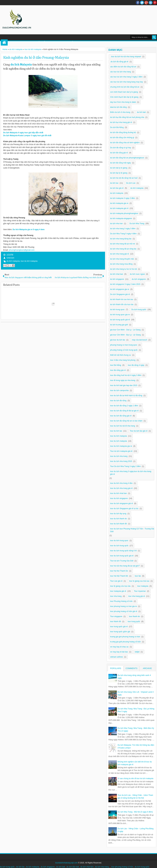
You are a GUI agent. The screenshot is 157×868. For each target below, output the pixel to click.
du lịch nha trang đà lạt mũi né (122, 244)
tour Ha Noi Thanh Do (119, 571)
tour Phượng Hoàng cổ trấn (121, 601)
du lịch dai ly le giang (119, 168)
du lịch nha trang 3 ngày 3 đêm (123, 229)
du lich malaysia (13, 261)
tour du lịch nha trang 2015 (121, 461)
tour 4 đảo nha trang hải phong (123, 360)
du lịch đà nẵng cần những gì (122, 138)
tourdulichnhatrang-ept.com (66, 863)
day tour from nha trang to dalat (123, 102)
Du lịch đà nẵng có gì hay (121, 148)
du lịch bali (61, 867)
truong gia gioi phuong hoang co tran (125, 637)
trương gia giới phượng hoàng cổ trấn (125, 642)
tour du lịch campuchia (119, 390)
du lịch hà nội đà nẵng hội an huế (124, 178)
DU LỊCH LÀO (85, 42)
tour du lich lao (116, 431)
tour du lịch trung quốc (119, 546)
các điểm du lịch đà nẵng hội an (123, 67)
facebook (138, 3)
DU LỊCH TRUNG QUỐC (62, 42)
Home (4, 42)
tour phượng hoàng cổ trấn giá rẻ (124, 611)
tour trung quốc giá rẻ (119, 627)
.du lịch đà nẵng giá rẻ (119, 62)
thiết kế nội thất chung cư (121, 355)
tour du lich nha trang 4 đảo (121, 483)
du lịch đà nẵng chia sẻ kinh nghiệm (125, 143)
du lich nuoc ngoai (137, 274)
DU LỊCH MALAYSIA (105, 42)
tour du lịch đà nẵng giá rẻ (121, 416)
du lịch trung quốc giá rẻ (120, 320)
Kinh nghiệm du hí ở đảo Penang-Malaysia (36, 58)
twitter (142, 3)
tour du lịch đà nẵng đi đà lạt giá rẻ (124, 411)
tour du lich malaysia (29, 261)
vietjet (137, 652)
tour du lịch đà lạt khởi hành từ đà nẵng (126, 396)
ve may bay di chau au (119, 647)
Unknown (10, 258)
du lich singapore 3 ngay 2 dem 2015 (125, 284)
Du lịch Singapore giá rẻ (120, 294)
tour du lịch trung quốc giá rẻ (122, 556)
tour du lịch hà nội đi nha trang (123, 426)
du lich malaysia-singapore (121, 218)
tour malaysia (143, 586)
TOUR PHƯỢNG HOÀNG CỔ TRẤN (28, 42)
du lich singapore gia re (120, 289)
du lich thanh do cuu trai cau (122, 299)
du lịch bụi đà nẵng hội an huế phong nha (127, 117)
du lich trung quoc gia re (120, 315)
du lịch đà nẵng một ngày (120, 163)
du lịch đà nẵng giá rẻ (119, 153)
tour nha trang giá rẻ (137, 596)
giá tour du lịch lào (118, 340)
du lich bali (141, 112)
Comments (131, 668)
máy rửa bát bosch (140, 340)
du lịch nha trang (102, 867)
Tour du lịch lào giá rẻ (139, 431)
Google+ (146, 3)
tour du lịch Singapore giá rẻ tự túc (124, 509)
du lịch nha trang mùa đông (121, 264)
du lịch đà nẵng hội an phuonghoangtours (127, 158)
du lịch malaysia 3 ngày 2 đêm (123, 198)
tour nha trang (116, 596)
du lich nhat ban (117, 274)
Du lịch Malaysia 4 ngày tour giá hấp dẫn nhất (23, 133)
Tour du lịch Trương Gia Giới (122, 561)
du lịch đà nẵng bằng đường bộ (123, 132)
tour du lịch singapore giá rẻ (122, 503)
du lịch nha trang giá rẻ (120, 254)
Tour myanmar (140, 591)
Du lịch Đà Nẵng (117, 127)
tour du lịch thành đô (118, 524)
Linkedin (151, 3)
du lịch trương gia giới (119, 325)
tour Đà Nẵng (116, 365)
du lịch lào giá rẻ (117, 188)
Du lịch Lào (131, 183)
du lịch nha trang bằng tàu (121, 239)
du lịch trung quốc (7, 867)
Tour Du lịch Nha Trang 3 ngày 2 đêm (125, 466)
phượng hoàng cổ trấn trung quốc (124, 350)
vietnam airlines (116, 657)
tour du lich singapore (119, 498)
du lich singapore (117, 279)
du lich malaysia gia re (119, 203)
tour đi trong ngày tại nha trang (123, 380)
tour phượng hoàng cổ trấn (122, 867)
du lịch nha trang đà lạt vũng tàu (123, 249)
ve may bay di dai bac (119, 652)
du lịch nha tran (116, 224)
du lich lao (114, 183)
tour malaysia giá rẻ (118, 591)
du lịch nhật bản (87, 867)
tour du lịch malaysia (119, 441)
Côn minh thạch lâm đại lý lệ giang (124, 97)
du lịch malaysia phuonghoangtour (124, 213)
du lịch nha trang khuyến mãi (122, 259)
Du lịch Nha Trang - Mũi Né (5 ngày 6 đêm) (135, 812)
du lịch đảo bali (73, 867)
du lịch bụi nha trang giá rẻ (121, 122)
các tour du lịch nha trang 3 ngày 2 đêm (126, 77)
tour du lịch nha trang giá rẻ (121, 488)
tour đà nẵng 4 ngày (136, 365)
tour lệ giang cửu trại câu (120, 586)
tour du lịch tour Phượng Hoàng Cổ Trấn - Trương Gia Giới (132, 530)
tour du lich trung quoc (119, 541)
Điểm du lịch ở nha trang (120, 112)
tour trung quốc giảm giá (120, 632)
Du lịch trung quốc (139, 310)
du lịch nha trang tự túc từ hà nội (123, 269)
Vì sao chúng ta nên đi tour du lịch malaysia (135, 778)
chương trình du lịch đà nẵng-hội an (125, 87)
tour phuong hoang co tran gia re (123, 606)
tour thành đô (116, 621)
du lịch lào (20, 867)
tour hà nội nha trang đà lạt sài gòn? (125, 566)
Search (154, 37)
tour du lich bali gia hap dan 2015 (124, 385)
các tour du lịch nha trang (120, 72)
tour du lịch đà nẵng (118, 401)
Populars (116, 668)
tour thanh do (135, 616)
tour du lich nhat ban (118, 493)
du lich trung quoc (117, 310)
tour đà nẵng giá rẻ (118, 370)
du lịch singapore (139, 279)
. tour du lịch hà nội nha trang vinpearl (125, 57)
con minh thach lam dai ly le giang (124, 92)
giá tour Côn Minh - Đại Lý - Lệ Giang (125, 335)
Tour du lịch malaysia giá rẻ (121, 451)
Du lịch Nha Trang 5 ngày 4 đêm (123, 234)
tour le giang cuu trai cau (139, 581)
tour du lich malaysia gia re (121, 446)
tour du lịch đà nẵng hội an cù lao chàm (126, 421)
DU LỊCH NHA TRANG (130, 42)
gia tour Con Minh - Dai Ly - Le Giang (125, 330)
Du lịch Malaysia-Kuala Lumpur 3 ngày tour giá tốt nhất (27, 136)
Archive (147, 668)
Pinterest (155, 3)
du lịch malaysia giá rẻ (119, 208)
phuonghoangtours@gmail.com (22, 250)
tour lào (138, 576)
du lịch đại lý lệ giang (119, 173)
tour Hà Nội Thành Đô (119, 576)
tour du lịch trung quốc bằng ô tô (123, 551)
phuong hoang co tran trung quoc (124, 345)
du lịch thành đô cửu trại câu (122, 304)
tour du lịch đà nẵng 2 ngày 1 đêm (124, 406)
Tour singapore (116, 616)
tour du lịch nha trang (119, 456)
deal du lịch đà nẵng (118, 107)
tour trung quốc (134, 621)
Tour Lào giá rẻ (116, 581)
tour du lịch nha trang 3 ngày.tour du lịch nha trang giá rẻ (131, 473)
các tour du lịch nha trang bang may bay (126, 82)
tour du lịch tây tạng (118, 514)
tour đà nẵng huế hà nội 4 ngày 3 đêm (126, 375)
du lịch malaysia (117, 193)
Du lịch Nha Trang (137, 224)
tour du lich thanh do (118, 519)
